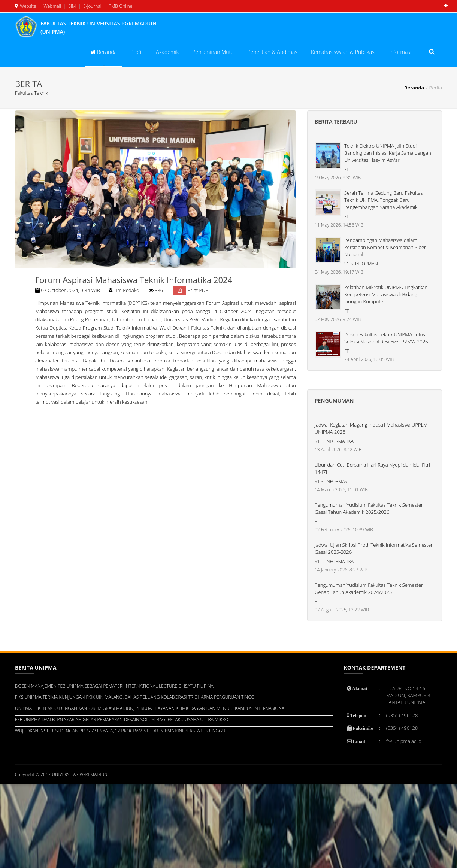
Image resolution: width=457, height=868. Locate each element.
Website (26, 6)
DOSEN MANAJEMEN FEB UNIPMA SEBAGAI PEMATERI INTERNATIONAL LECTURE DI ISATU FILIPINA (114, 686)
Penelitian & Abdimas (272, 52)
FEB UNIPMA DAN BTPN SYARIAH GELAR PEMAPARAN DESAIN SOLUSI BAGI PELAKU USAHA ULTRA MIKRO (122, 720)
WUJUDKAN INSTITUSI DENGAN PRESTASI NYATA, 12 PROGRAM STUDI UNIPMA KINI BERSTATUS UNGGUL (121, 731)
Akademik (167, 52)
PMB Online (120, 6)
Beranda (104, 52)
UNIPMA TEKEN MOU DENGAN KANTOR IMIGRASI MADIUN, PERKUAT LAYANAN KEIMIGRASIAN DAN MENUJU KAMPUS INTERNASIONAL (151, 708)
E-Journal (92, 6)
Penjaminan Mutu (213, 52)
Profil (136, 52)
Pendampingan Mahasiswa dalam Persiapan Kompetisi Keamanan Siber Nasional (385, 247)
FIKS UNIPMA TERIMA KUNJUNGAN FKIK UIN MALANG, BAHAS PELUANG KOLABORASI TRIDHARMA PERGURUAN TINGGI (135, 697)
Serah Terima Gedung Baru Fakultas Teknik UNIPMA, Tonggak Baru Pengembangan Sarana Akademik (383, 200)
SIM (71, 6)
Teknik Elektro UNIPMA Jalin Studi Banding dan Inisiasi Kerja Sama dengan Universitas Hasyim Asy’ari (388, 153)
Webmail (52, 6)
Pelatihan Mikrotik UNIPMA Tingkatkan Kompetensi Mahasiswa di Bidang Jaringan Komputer (386, 294)
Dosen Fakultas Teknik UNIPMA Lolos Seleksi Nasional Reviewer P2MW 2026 (386, 338)
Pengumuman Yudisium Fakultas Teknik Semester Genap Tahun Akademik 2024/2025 (369, 588)
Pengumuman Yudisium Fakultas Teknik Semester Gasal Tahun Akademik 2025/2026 (369, 508)
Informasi (400, 52)
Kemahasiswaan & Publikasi (343, 52)
